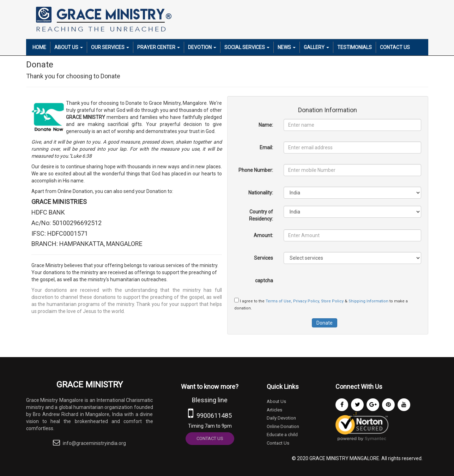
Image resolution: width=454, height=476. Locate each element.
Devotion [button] (202, 47)
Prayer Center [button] (159, 47)
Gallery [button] (316, 47)
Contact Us (395, 47)
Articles (274, 410)
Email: (266, 147)
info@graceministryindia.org (94, 443)
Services (264, 258)
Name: (266, 125)
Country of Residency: (261, 215)
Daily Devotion (281, 418)
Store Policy (333, 301)
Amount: (263, 235)
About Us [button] (69, 47)
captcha (264, 281)
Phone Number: (256, 170)
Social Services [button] (247, 47)
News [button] (287, 47)
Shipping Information (369, 301)
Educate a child (282, 435)
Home (39, 47)
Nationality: (261, 193)
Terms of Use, (279, 301)
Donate (325, 323)
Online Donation (283, 426)
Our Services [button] (110, 47)
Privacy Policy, (307, 301)
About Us (276, 401)
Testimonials (355, 47)
